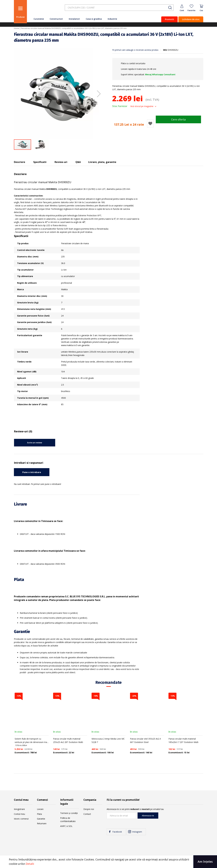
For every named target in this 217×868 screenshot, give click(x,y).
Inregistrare (19, 809)
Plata (39, 814)
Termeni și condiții (69, 813)
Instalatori (74, 19)
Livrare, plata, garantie (102, 162)
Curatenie (39, 19)
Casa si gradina (94, 19)
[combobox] (119, 8)
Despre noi (89, 809)
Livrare (40, 809)
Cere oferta (178, 119)
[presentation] (181, 818)
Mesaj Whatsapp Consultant (160, 74)
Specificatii (40, 162)
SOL (70, 826)
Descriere (20, 162)
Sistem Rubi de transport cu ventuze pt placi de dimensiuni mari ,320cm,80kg (31, 742)
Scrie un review (35, 443)
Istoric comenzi (21, 819)
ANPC (63, 826)
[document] (108, 862)
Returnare (42, 823)
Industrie (112, 19)
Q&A (78, 162)
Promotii (169, 19)
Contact (87, 814)
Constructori (56, 19)
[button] (99, 94)
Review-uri (61, 162)
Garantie (41, 819)
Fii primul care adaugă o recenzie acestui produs (135, 50)
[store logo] (45, 9)
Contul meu (19, 814)
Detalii (30, 864)
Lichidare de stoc (191, 19)
